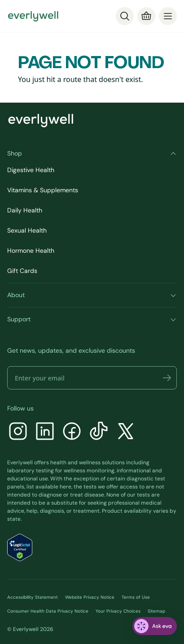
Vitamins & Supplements (43, 190)
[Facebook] (72, 432)
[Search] (125, 16)
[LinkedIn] (45, 432)
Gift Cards (22, 271)
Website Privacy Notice (90, 597)
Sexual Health (27, 230)
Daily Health (25, 210)
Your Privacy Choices (118, 611)
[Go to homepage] (33, 16)
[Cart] (146, 16)
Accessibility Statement (33, 597)
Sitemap (156, 611)
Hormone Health (31, 251)
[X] (126, 432)
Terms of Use (136, 597)
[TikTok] (99, 432)
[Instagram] (18, 432)
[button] (167, 378)
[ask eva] (155, 626)
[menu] (168, 16)
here (66, 487)
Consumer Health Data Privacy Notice (48, 611)
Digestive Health (31, 170)
